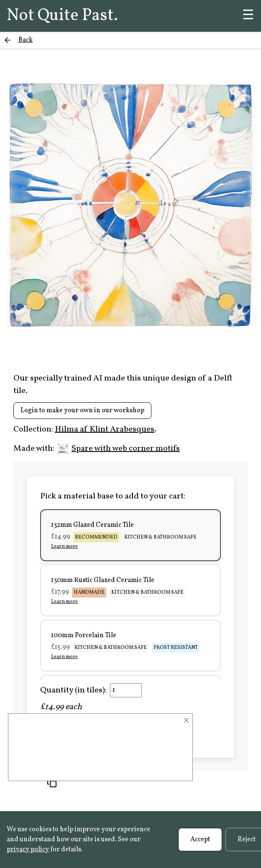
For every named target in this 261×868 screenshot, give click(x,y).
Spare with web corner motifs (119, 449)
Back (26, 40)
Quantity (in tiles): (73, 690)
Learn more (64, 546)
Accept (200, 840)
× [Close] (186, 720)
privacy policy (28, 850)
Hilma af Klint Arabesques (105, 429)
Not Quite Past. (62, 16)
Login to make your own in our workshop (82, 411)
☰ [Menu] (248, 16)
